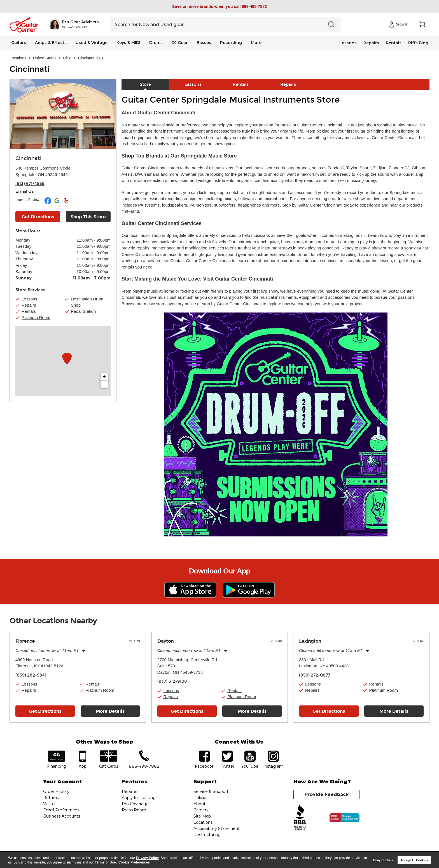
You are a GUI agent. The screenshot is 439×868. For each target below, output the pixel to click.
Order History (56, 791)
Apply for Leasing (139, 798)
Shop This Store (88, 217)
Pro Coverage (135, 804)
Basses (204, 43)
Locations (18, 58)
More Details (110, 711)
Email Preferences (61, 810)
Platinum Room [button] (36, 317)
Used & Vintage (92, 43)
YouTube (250, 752)
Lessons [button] (29, 299)
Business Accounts (62, 816)
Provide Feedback (327, 794)
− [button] (104, 384)
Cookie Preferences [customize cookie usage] (134, 862)
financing (57, 752)
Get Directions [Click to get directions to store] (38, 217)
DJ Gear (180, 43)
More (256, 43)
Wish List (52, 804)
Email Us (25, 191)
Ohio (67, 58)
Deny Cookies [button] (383, 860)
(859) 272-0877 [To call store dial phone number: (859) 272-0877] (315, 675)
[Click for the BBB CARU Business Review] (345, 818)
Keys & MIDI (128, 43)
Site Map (202, 816)
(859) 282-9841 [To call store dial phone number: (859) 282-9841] (31, 675)
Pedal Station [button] (83, 311)
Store (145, 84)
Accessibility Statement (217, 828)
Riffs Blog (418, 43)
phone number (144, 752)
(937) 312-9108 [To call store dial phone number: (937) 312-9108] (172, 681)
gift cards (108, 752)
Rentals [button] (29, 311)
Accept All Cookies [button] (414, 860)
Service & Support (211, 791)
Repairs (371, 43)
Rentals (394, 43)
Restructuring (207, 835)
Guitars (19, 43)
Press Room (134, 810)
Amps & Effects (51, 43)
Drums (156, 43)
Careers (201, 810)
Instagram (273, 752)
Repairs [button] (29, 305)
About (199, 804)
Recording (231, 43)
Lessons (348, 43)
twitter (227, 752)
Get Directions (45, 711)
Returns (51, 798)
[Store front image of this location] (63, 114)
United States (45, 58)
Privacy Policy (147, 858)
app (83, 752)
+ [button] (104, 377)
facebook (204, 752)
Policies (201, 798)
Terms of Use (105, 862)
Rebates (130, 791)
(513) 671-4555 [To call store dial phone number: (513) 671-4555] (30, 184)
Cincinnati (30, 69)
